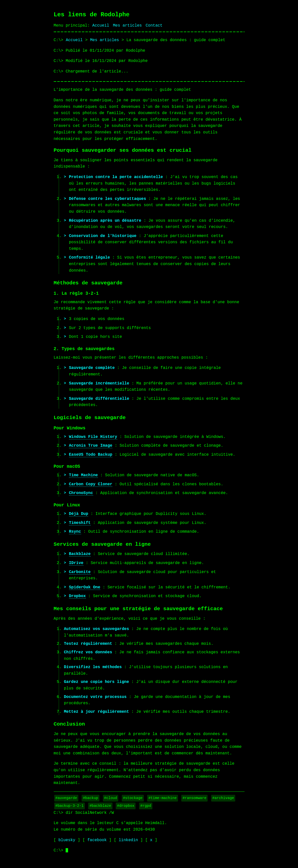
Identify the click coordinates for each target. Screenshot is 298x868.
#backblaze (100, 806)
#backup (90, 798)
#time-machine (162, 798)
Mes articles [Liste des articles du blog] (105, 40)
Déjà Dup (79, 514)
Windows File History (93, 437)
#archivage (223, 798)
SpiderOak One (85, 587)
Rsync (75, 532)
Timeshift (80, 523)
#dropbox (126, 806)
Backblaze (80, 554)
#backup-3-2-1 (70, 806)
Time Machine (83, 475)
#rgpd (146, 806)
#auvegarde (66, 798)
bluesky (67, 840)
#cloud (111, 798)
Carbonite (80, 572)
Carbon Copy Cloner (91, 484)
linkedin (128, 840)
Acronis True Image (91, 446)
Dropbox (77, 596)
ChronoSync (81, 493)
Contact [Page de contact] (154, 26)
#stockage (133, 798)
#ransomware (194, 798)
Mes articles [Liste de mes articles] (127, 26)
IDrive (76, 563)
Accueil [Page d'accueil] (101, 26)
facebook (97, 840)
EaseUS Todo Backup (91, 455)
